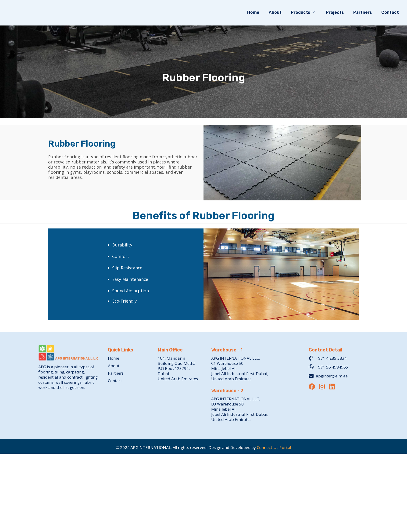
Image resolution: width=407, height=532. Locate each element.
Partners (363, 12)
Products (303, 13)
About (275, 12)
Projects (335, 12)
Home (253, 12)
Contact (390, 12)
